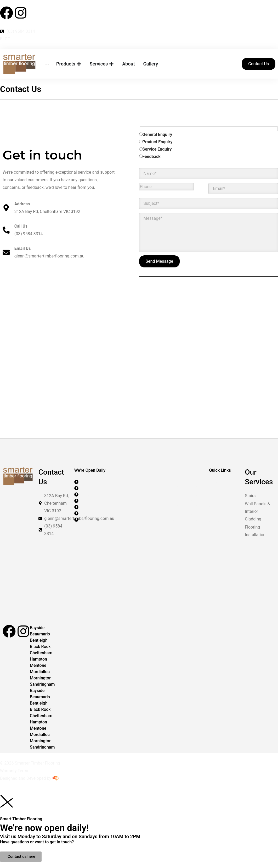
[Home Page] (47, 64)
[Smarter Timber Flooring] (19, 64)
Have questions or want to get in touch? (37, 842)
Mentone (38, 665)
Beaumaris (40, 634)
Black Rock (40, 647)
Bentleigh (39, 640)
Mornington (41, 678)
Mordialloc (40, 672)
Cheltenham (41, 653)
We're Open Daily (90, 470)
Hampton (38, 659)
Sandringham (42, 684)
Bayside (37, 628)
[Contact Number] (139, 31)
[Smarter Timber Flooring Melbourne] (139, 373)
